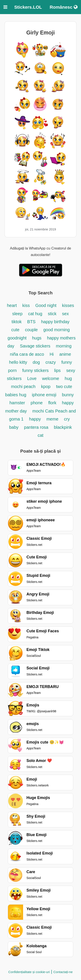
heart (12, 305)
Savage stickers (35, 346)
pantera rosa (36, 427)
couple (31, 330)
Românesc (64, 7)
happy (35, 419)
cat (40, 435)
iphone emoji (44, 395)
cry (67, 419)
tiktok (17, 322)
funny (67, 362)
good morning (57, 330)
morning (64, 346)
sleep (17, 314)
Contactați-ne (63, 972)
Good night (46, 305)
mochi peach (23, 386)
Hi (52, 354)
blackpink (63, 427)
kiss (26, 305)
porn (12, 370)
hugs (37, 338)
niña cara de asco (27, 354)
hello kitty (18, 362)
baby (14, 427)
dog (36, 362)
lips (57, 370)
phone (37, 403)
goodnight (18, 338)
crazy (51, 362)
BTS (32, 322)
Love (32, 378)
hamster (17, 403)
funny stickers (36, 370)
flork (52, 403)
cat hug (35, 314)
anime (65, 354)
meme (52, 419)
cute (15, 330)
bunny (68, 395)
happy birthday (55, 322)
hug (68, 378)
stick (52, 314)
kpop (46, 386)
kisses (68, 305)
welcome (51, 378)
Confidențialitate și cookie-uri (29, 972)
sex (65, 314)
